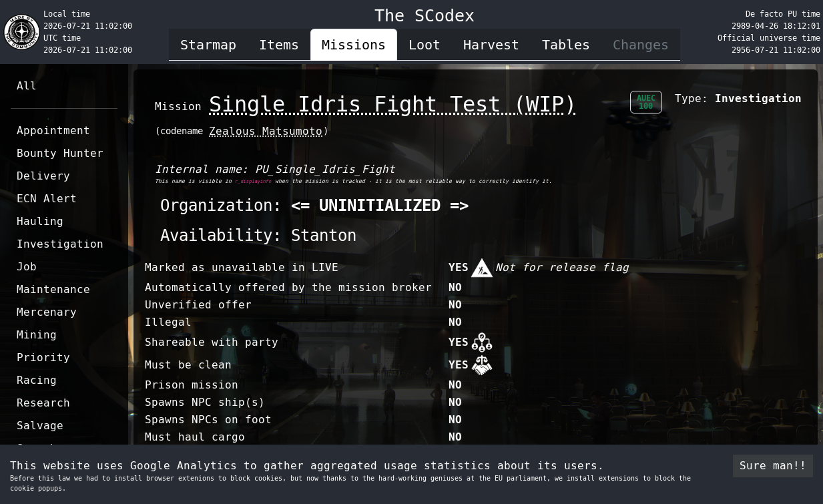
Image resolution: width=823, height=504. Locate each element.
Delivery (43, 176)
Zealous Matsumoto (266, 131)
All (27, 86)
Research (43, 403)
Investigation (60, 244)
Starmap (208, 45)
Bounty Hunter (60, 153)
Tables (566, 45)
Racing (37, 380)
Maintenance (53, 289)
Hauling (40, 221)
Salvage (40, 426)
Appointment (53, 131)
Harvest (491, 45)
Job (27, 267)
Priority (43, 357)
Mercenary (47, 312)
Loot (425, 45)
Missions (354, 45)
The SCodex (425, 16)
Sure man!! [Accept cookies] (773, 466)
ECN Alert (47, 199)
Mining (37, 335)
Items (279, 45)
